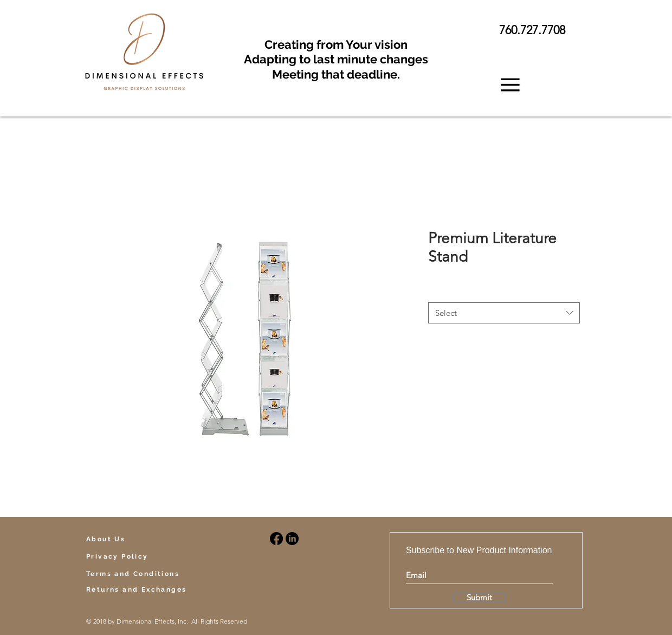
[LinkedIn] (292, 539)
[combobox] (504, 313)
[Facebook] (276, 539)
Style (439, 292)
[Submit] (479, 597)
